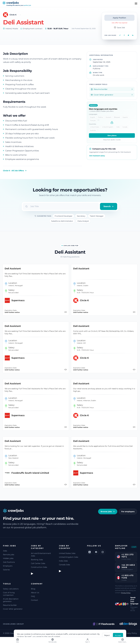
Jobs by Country (65, 547)
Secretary (81, 216)
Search (109, 206)
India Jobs (63, 561)
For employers (128, 512)
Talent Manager (97, 216)
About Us (35, 593)
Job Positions (9, 562)
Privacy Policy (126, 593)
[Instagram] (103, 552)
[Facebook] (96, 552)
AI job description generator (11, 600)
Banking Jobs (37, 560)
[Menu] (136, 4)
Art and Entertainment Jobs (41, 555)
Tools (7, 584)
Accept (118, 635)
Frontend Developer (64, 216)
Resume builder (10, 605)
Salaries (6, 570)
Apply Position (119, 18)
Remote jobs (9, 555)
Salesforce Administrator (62, 221)
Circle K (13, 15)
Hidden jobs (8, 558)
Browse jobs (108, 512)
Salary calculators (11, 589)
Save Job (119, 28)
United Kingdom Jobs (69, 557)
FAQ (33, 596)
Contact (34, 600)
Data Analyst (83, 221)
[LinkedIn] (90, 552)
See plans (112, 135)
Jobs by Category (37, 547)
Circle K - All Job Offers (15, 171)
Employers (8, 566)
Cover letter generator (13, 609)
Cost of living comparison (9, 594)
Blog (33, 589)
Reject (107, 635)
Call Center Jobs (38, 563)
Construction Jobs (39, 567)
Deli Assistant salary (97, 156)
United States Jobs (67, 553)
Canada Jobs (64, 565)
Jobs (5, 551)
